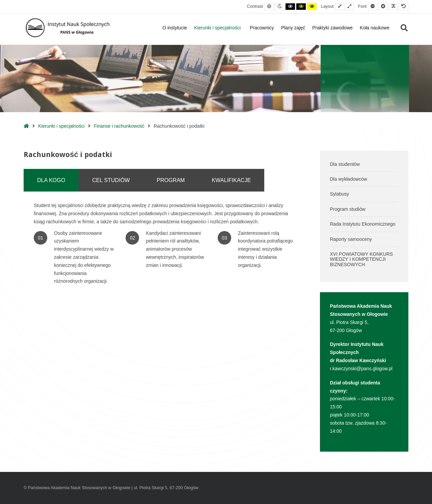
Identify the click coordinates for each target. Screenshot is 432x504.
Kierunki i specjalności (218, 28)
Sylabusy (340, 194)
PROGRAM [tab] (171, 180)
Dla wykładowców (349, 179)
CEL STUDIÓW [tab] (111, 180)
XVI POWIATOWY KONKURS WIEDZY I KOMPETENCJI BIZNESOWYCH (362, 259)
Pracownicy (262, 28)
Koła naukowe (375, 28)
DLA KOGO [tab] (51, 180)
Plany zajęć (293, 28)
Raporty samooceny (351, 239)
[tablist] (167, 180)
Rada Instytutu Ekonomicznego (363, 224)
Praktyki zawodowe (332, 28)
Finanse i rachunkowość (119, 126)
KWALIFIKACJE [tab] (232, 180)
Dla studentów (345, 164)
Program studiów (348, 209)
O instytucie (175, 28)
